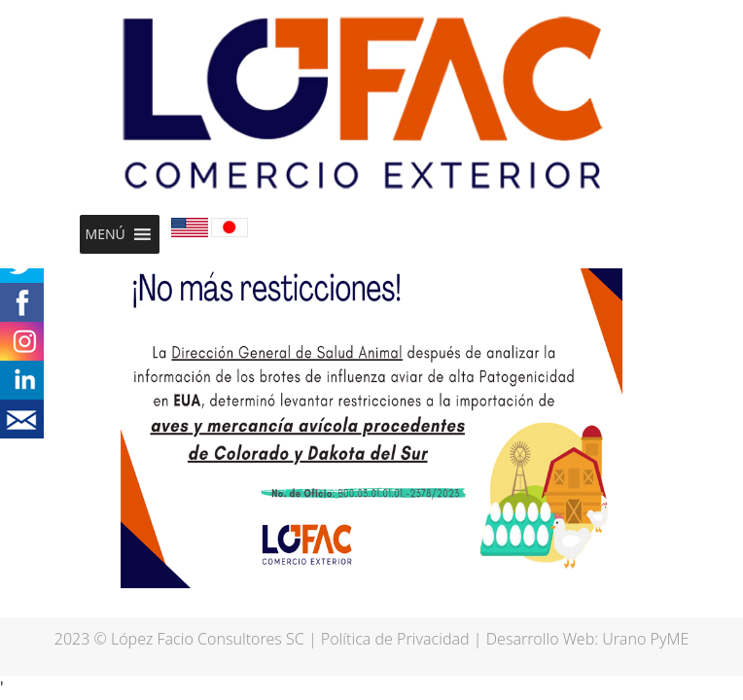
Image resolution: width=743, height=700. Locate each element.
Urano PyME (645, 639)
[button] (106, 234)
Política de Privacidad (395, 639)
